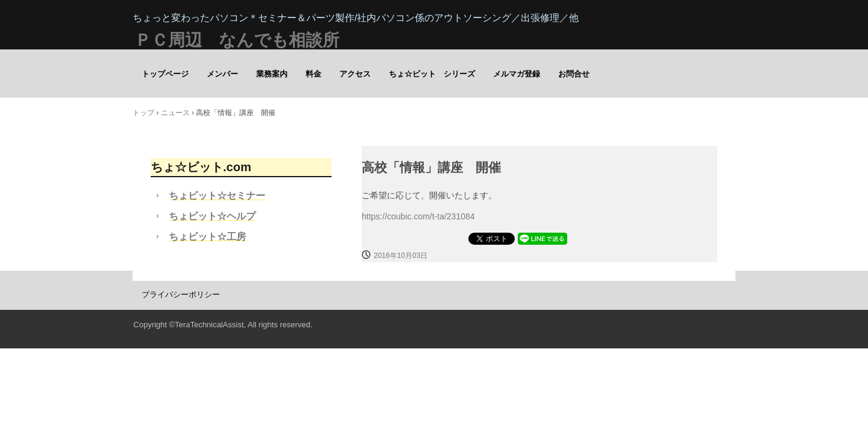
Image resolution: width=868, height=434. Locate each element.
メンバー (222, 74)
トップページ (165, 74)
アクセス (355, 74)
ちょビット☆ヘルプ (212, 216)
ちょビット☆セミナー (217, 196)
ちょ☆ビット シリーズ (432, 74)
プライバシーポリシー (181, 294)
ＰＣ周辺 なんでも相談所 (237, 40)
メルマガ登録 (517, 74)
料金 (313, 74)
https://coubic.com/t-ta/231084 (418, 216)
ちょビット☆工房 (207, 237)
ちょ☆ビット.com (201, 167)
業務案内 (272, 74)
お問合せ (574, 74)
